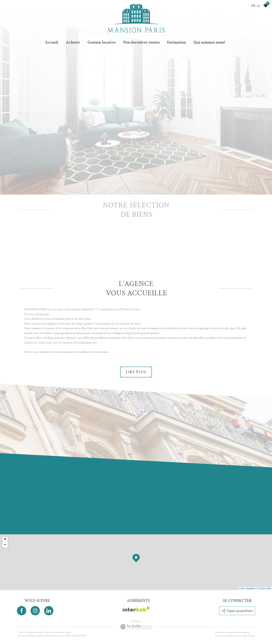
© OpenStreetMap (264, 589)
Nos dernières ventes (141, 42)
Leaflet (241, 589)
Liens (61, 636)
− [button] (5, 545)
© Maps (250, 589)
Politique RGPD (79, 636)
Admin (68, 636)
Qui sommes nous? (209, 42)
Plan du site (23, 636)
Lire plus (136, 372)
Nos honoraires (51, 636)
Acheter (73, 42)
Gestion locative (102, 42)
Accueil (52, 42)
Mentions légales (36, 636)
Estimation (177, 42)
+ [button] (5, 539)
